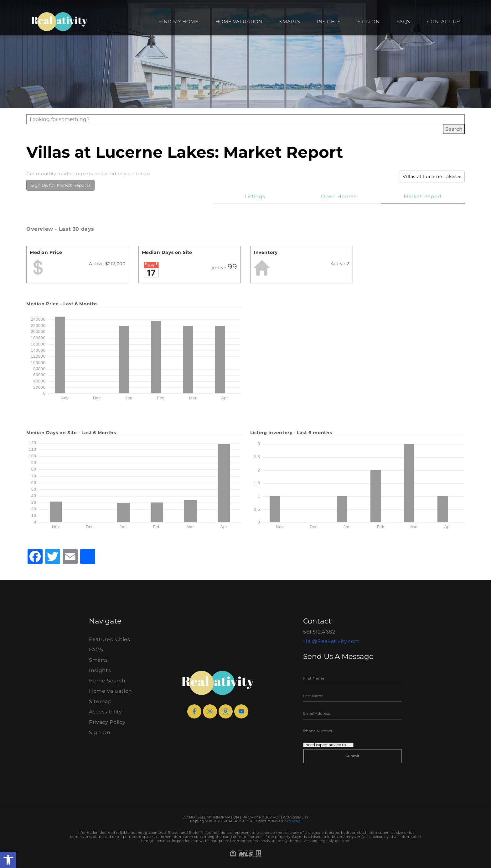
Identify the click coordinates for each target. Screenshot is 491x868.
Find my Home (179, 21)
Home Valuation (239, 21)
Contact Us (443, 21)
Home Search (107, 681)
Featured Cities (110, 639)
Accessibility (105, 712)
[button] (8, 860)
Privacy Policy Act (261, 817)
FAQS (403, 21)
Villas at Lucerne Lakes (432, 176)
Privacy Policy (107, 722)
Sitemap (100, 701)
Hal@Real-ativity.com (331, 641)
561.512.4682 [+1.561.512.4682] (319, 632)
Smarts (290, 21)
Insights (329, 21)
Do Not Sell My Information (211, 817)
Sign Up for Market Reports (60, 185)
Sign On (369, 21)
